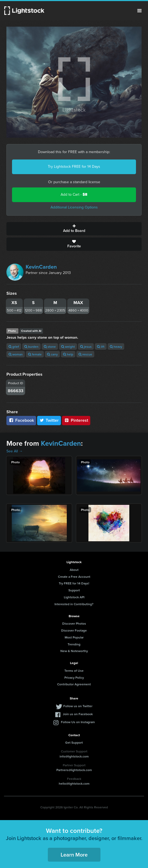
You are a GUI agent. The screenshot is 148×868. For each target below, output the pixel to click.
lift (101, 347)
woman (16, 354)
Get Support (74, 742)
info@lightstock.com (74, 756)
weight (68, 347)
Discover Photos (74, 623)
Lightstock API (74, 597)
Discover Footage (74, 630)
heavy (116, 347)
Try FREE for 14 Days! (74, 583)
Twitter (49, 420)
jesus (86, 347)
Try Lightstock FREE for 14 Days (74, 167)
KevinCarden (41, 267)
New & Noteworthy (74, 651)
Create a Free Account (74, 577)
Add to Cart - (74, 195)
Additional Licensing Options (74, 207)
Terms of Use (74, 671)
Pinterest (76, 420)
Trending (74, 644)
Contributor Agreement (74, 684)
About (74, 570)
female (35, 354)
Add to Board (74, 229)
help (68, 354)
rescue (85, 354)
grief (14, 347)
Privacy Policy (74, 677)
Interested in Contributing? (74, 604)
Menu (139, 11)
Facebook (21, 420)
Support (74, 590)
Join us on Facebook (78, 714)
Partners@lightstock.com (74, 770)
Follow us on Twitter (78, 706)
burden (31, 347)
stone (50, 347)
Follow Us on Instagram (78, 722)
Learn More (74, 855)
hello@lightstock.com (74, 783)
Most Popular (74, 637)
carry (52, 354)
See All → (15, 451)
